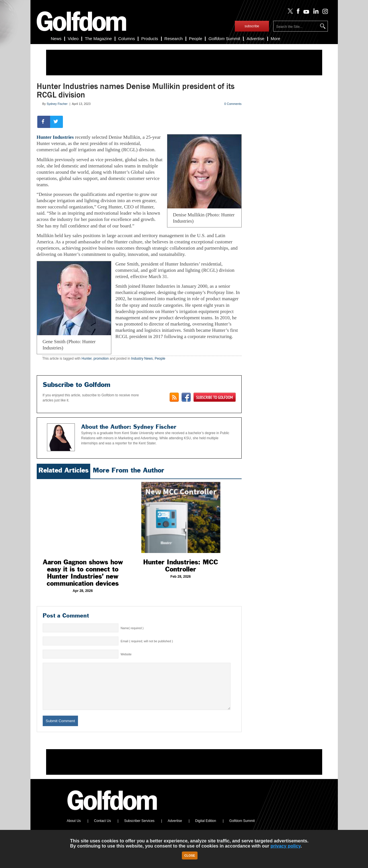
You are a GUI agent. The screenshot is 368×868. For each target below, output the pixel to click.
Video (73, 39)
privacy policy (285, 846)
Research (174, 39)
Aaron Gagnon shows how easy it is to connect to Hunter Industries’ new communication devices (83, 573)
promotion (101, 359)
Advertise (255, 39)
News (56, 39)
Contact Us (102, 829)
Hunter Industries (55, 137)
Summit (224, 39)
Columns (127, 39)
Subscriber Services (139, 829)
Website (126, 654)
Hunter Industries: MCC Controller (181, 566)
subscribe (252, 26)
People (196, 39)
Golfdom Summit (242, 829)
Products (150, 39)
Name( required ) (132, 628)
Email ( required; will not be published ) (147, 641)
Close (190, 855)
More (276, 39)
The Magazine (98, 39)
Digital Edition (206, 829)
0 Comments (233, 104)
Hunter (87, 359)
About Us (74, 829)
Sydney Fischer (57, 104)
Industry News (142, 359)
